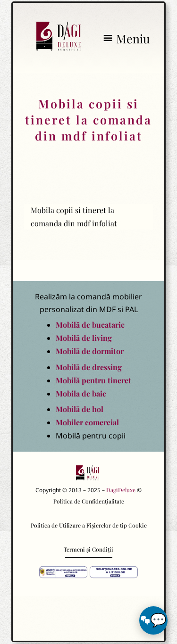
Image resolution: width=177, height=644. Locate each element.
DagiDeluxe (121, 490)
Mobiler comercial (87, 422)
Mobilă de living (84, 338)
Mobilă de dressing (89, 367)
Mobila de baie (81, 393)
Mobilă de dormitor (90, 351)
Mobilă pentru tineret (93, 380)
